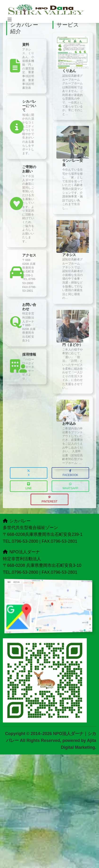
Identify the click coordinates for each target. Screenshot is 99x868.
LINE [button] (29, 486)
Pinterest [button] (49, 500)
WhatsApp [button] (70, 486)
